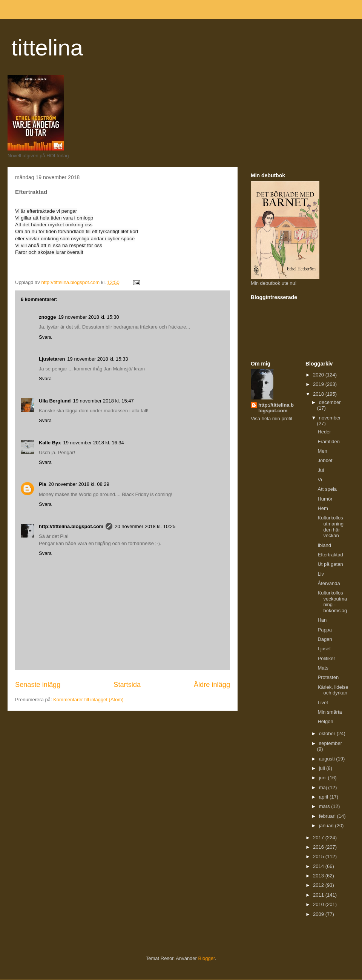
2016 (319, 847)
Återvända (329, 583)
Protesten (328, 677)
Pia (43, 484)
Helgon (325, 721)
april (324, 797)
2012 (319, 885)
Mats (323, 668)
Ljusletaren (52, 359)
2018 (319, 394)
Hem (323, 508)
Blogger (207, 958)
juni (324, 778)
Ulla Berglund (55, 401)
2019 (319, 384)
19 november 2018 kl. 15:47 (104, 401)
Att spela (327, 489)
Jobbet (325, 460)
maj (324, 787)
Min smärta (330, 712)
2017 (319, 838)
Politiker (326, 658)
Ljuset (324, 649)
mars (325, 806)
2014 (319, 866)
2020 (319, 375)
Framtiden (329, 442)
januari (327, 826)
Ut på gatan (330, 564)
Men (322, 451)
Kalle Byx (50, 443)
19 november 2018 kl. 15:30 (89, 317)
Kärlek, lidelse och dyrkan (333, 690)
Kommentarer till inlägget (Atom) (88, 700)
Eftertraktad (330, 555)
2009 (319, 914)
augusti (328, 759)
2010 (319, 904)
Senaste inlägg (38, 685)
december (330, 402)
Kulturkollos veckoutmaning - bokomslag (332, 602)
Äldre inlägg (212, 685)
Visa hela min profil (271, 419)
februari (328, 816)
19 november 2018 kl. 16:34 (94, 443)
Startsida (127, 685)
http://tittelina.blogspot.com (71, 526)
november (330, 418)
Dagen (325, 639)
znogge (48, 317)
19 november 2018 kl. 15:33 (97, 359)
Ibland (324, 545)
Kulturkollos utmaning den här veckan (330, 527)
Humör (325, 499)
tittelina (47, 48)
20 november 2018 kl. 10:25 (145, 526)
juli (323, 768)
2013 (319, 876)
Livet (323, 703)
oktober (328, 733)
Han (322, 620)
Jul (321, 470)
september (331, 743)
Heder (324, 432)
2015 (319, 856)
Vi (320, 480)
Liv (321, 574)
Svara (45, 337)
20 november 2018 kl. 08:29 (79, 484)
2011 (319, 895)
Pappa (325, 630)
